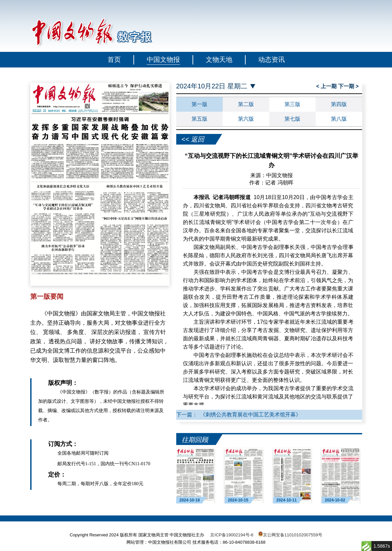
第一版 (199, 104)
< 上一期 (327, 86)
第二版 (246, 104)
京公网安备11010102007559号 (293, 535)
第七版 (292, 119)
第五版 (199, 119)
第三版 (292, 104)
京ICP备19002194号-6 (232, 535)
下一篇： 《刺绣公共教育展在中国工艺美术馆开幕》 (239, 415)
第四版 (339, 104)
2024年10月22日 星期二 (212, 86)
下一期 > (349, 86)
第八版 (339, 119)
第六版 (246, 119)
